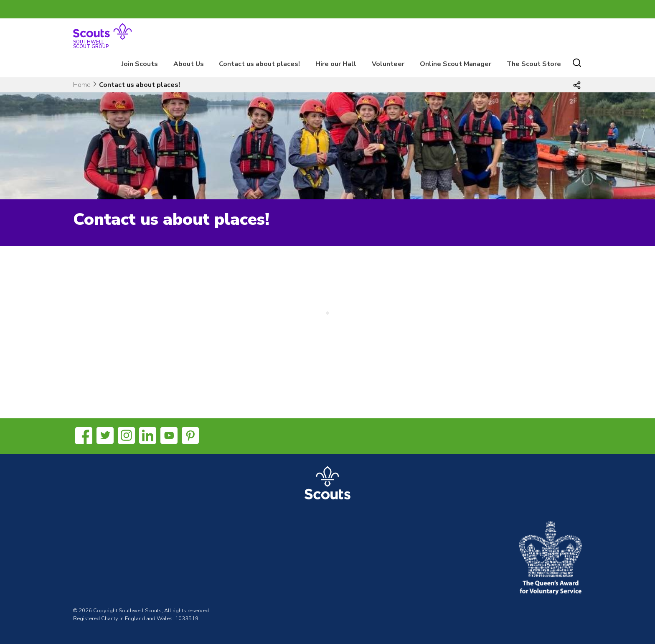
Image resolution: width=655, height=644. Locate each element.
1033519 (187, 619)
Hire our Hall (336, 64)
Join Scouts (140, 64)
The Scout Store (534, 64)
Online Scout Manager (456, 64)
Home (82, 85)
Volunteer (388, 64)
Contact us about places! (259, 64)
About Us (189, 64)
